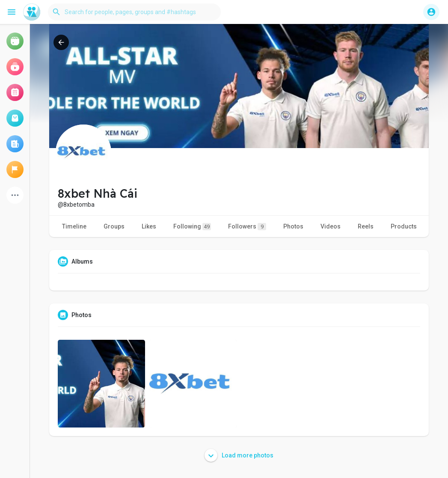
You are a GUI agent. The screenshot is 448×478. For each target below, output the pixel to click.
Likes (149, 226)
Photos (293, 226)
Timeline (74, 226)
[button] (134, 12)
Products (404, 226)
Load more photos (239, 455)
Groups (114, 226)
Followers (247, 227)
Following (192, 227)
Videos (331, 226)
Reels (366, 226)
